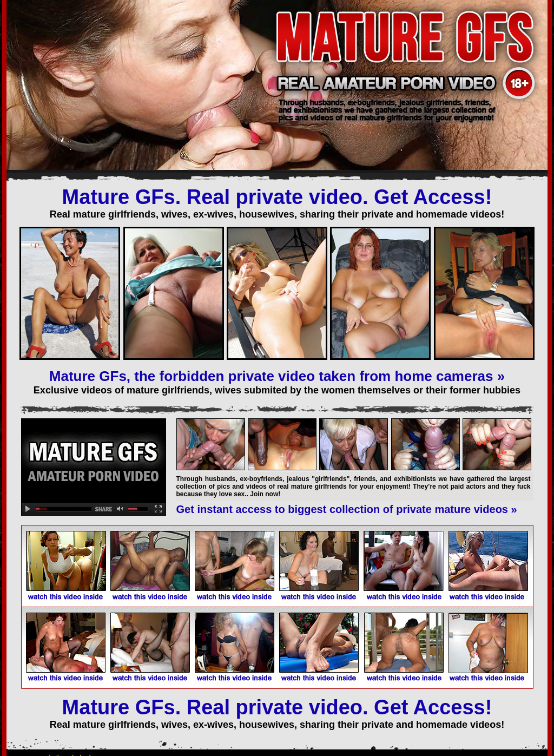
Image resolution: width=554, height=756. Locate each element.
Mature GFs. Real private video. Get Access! (277, 197)
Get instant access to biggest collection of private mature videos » (347, 509)
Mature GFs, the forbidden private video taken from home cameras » (277, 376)
